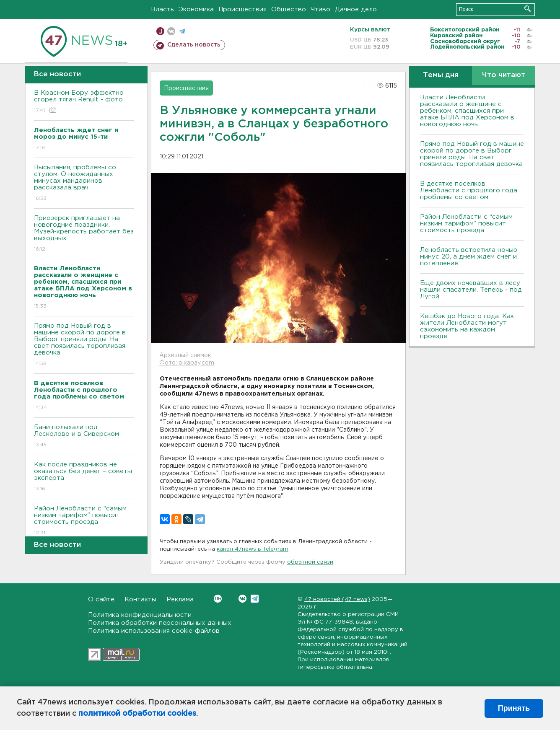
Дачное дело (356, 9)
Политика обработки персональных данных (160, 623)
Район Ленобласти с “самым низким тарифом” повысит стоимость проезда (84, 521)
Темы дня (441, 75)
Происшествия (242, 9)
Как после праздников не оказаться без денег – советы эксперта (84, 477)
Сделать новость (194, 45)
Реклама (180, 599)
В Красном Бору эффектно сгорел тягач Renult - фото (84, 102)
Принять (514, 708)
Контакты (140, 599)
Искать (528, 9)
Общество (289, 9)
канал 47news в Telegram (253, 549)
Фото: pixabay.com (187, 363)
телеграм (182, 31)
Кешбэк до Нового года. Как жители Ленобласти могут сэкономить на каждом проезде (467, 326)
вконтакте (171, 31)
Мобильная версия (160, 31)
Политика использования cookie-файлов (154, 631)
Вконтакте (218, 599)
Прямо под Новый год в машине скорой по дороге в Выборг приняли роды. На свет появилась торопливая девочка (84, 345)
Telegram (255, 599)
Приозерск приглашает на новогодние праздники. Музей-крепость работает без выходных (84, 234)
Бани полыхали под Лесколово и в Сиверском (84, 436)
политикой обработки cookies (137, 714)
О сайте (101, 599)
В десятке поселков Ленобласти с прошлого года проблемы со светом (469, 190)
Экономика (196, 9)
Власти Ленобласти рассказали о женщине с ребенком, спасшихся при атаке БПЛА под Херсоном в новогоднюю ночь (467, 111)
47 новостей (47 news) (337, 599)
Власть (162, 9)
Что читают (504, 75)
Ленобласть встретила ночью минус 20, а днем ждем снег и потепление (469, 257)
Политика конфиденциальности (140, 615)
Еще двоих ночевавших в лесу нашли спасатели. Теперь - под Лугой (471, 290)
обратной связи (310, 562)
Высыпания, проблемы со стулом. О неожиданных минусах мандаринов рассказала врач (84, 183)
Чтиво (320, 9)
